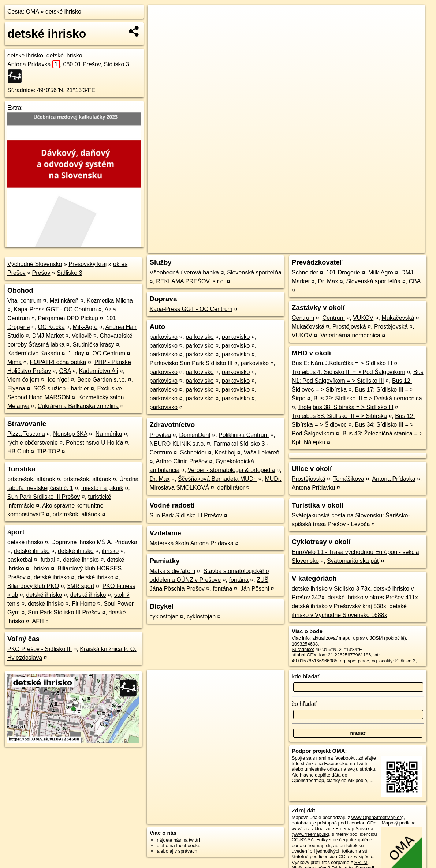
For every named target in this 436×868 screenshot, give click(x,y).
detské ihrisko (63, 12)
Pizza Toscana (26, 434)
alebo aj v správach (177, 851)
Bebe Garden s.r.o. (102, 380)
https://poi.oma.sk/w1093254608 (391, 247)
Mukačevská (398, 318)
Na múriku (109, 434)
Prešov (41, 273)
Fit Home (84, 604)
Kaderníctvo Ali (99, 371)
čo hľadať (304, 704)
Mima (14, 362)
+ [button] (160, 17)
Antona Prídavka (34, 64)
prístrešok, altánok (31, 479)
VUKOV (363, 318)
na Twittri (359, 764)
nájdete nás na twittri (178, 840)
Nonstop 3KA (70, 434)
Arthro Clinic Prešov (181, 461)
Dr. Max (159, 479)
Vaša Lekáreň (262, 452)
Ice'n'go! (58, 380)
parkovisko (163, 337)
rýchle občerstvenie (33, 443)
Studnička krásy (94, 345)
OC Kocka (51, 327)
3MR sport (81, 586)
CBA (65, 371)
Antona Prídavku (313, 488)
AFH (38, 621)
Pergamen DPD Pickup (68, 318)
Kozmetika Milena (110, 301)
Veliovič (82, 336)
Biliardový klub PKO (33, 586)
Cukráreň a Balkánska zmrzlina (78, 406)
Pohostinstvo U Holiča (95, 443)
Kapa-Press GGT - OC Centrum (55, 309)
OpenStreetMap (298, 247)
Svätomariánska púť (353, 561)
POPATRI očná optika (58, 362)
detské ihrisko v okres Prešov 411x (373, 597)
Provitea (160, 435)
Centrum (303, 318)
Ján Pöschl (255, 589)
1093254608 (305, 644)
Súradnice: (21, 90)
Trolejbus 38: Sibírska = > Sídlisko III (346, 407)
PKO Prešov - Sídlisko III (40, 649)
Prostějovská (349, 327)
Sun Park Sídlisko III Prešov (44, 497)
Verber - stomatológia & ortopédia (231, 470)
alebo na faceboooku (178, 845)
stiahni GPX (304, 655)
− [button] (160, 29)
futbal (48, 560)
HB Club (18, 451)
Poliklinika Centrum (244, 435)
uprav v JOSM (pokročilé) (379, 638)
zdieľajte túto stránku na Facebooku (334, 761)
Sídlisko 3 (69, 273)
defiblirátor (231, 488)
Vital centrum (24, 301)
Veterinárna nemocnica (350, 335)
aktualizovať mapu (331, 638)
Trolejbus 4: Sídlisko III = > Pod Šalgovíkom (349, 372)
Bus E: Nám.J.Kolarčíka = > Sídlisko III (342, 363)
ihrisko (110, 551)
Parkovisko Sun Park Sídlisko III (191, 363)
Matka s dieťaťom (172, 571)
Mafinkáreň (64, 301)
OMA (33, 12)
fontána (239, 580)
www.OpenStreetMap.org (378, 817)
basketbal (20, 560)
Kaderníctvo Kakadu (34, 353)
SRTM (361, 862)
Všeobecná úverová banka (184, 272)
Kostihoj (225, 452)
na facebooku (342, 758)
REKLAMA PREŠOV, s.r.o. (191, 281)
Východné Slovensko (35, 264)
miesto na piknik (102, 488)
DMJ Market (48, 336)
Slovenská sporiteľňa (254, 272)
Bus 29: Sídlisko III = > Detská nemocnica (368, 398)
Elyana (16, 388)
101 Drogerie (343, 272)
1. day (76, 353)
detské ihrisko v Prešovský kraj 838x (339, 606)
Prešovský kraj (87, 264)
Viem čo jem (23, 380)
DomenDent (195, 435)
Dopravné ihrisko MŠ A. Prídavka (94, 542)
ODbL (373, 823)
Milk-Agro (85, 327)
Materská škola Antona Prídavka (191, 543)
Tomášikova (349, 479)
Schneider (193, 452)
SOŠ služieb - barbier (61, 388)
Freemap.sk (336, 247)
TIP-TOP (49, 451)
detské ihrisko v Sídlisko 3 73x (331, 589)
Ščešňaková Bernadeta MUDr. (217, 479)
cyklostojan (164, 616)
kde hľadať (306, 676)
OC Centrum (109, 353)
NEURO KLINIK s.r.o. (177, 444)
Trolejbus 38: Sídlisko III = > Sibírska (339, 416)
